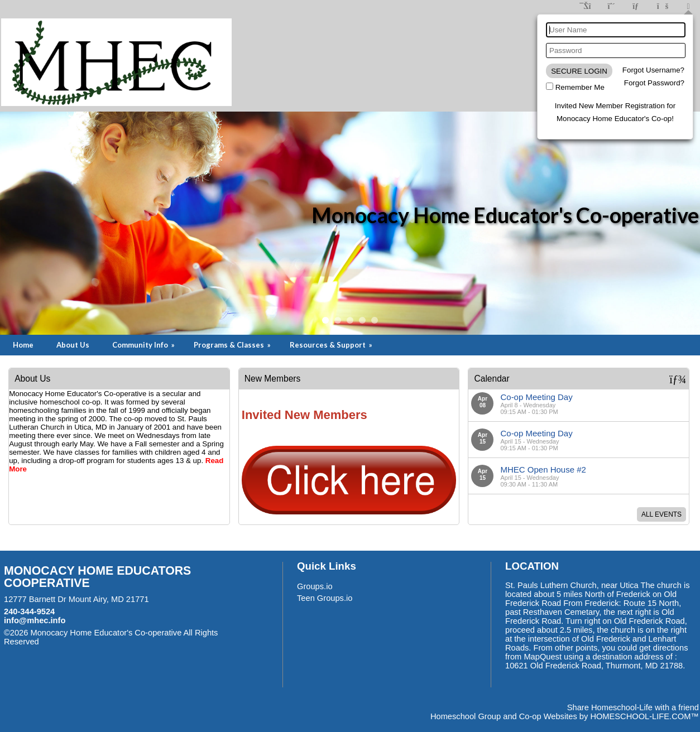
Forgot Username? (653, 70)
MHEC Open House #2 (543, 469)
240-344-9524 (29, 611)
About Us (73, 345)
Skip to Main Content (88, 642)
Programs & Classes (233, 345)
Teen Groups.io (325, 598)
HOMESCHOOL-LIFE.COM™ (644, 716)
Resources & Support (332, 345)
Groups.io (315, 586)
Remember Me (580, 87)
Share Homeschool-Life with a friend (633, 707)
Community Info (144, 345)
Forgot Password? (654, 83)
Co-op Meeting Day (536, 397)
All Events (661, 514)
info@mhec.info (35, 620)
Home (23, 345)
